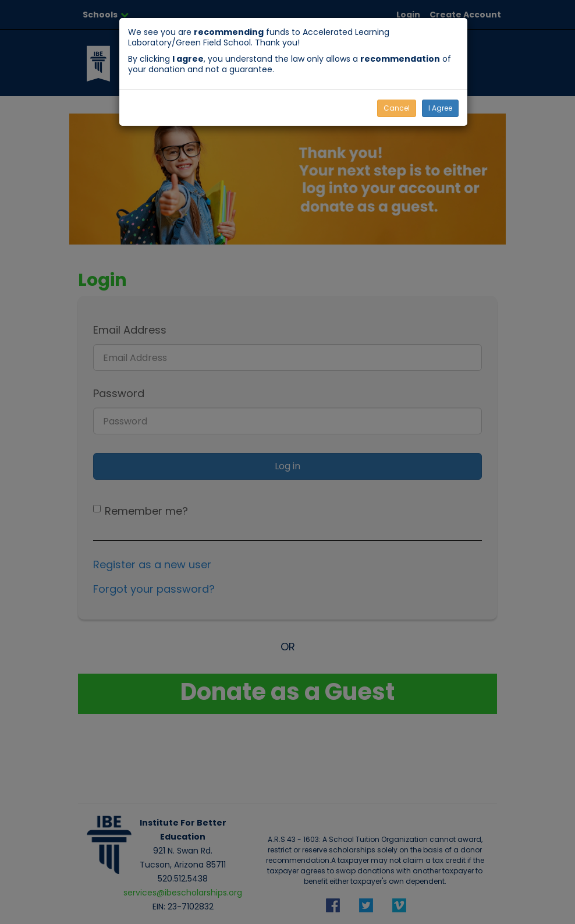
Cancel (397, 108)
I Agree (440, 108)
